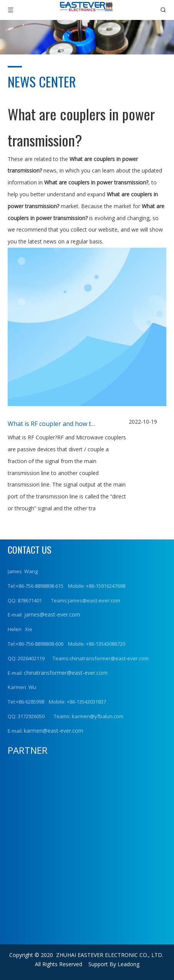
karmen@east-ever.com (54, 731)
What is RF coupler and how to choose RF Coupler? (80, 424)
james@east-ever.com (51, 614)
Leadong (128, 964)
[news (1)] (87, 37)
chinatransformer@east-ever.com (66, 673)
